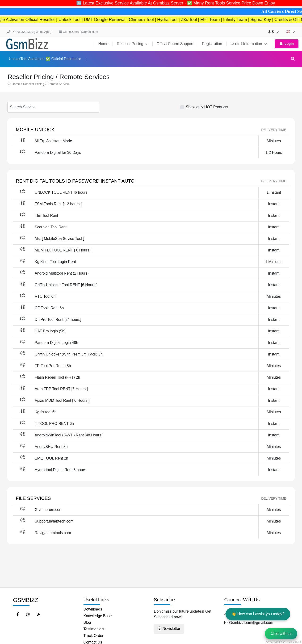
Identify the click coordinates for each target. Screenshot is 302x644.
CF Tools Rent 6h (49, 308)
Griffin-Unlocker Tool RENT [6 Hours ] (66, 285)
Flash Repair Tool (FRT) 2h (57, 377)
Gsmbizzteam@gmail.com (78, 32)
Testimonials (94, 629)
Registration (212, 44)
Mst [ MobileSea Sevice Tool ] (59, 239)
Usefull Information (249, 44)
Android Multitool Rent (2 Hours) (62, 273)
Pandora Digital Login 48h (56, 343)
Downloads (93, 609)
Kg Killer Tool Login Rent (55, 262)
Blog (87, 622)
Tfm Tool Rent (46, 215)
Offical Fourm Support (175, 44)
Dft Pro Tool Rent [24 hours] (58, 320)
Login (287, 44)
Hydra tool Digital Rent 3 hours (60, 470)
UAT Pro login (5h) (50, 331)
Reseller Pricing (132, 44)
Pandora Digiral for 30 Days (58, 153)
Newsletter (169, 629)
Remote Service (58, 84)
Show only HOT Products (207, 107)
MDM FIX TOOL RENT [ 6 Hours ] (63, 250)
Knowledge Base (98, 616)
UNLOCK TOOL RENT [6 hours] (62, 192)
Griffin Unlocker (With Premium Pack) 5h (69, 354)
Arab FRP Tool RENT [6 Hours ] (61, 389)
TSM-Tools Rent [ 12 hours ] (58, 204)
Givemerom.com (48, 510)
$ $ (274, 32)
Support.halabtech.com (54, 521)
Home (103, 44)
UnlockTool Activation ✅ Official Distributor (45, 59)
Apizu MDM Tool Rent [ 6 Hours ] (62, 400)
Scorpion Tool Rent (51, 227)
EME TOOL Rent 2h (51, 458)
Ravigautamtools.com (53, 533)
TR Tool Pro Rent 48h (53, 366)
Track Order (94, 636)
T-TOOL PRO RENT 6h (54, 424)
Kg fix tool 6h (46, 412)
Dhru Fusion (292, 642)
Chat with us (281, 634)
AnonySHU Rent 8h (51, 447)
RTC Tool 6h (45, 296)
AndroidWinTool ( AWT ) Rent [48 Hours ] (69, 435)
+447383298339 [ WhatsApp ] (29, 32)
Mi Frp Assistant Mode (53, 141)
